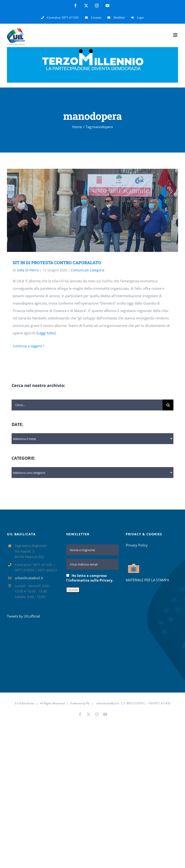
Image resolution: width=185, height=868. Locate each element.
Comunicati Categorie (88, 270)
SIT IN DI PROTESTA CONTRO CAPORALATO (57, 263)
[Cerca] (168, 405)
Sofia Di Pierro (28, 270)
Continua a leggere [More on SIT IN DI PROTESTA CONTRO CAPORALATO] (27, 346)
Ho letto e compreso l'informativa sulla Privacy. (90, 578)
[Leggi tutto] (46, 333)
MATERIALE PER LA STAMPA (147, 580)
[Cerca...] (87, 405)
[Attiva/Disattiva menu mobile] (176, 35)
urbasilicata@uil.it (29, 578)
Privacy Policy (137, 545)
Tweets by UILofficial (23, 616)
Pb (88, 703)
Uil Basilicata (26, 703)
